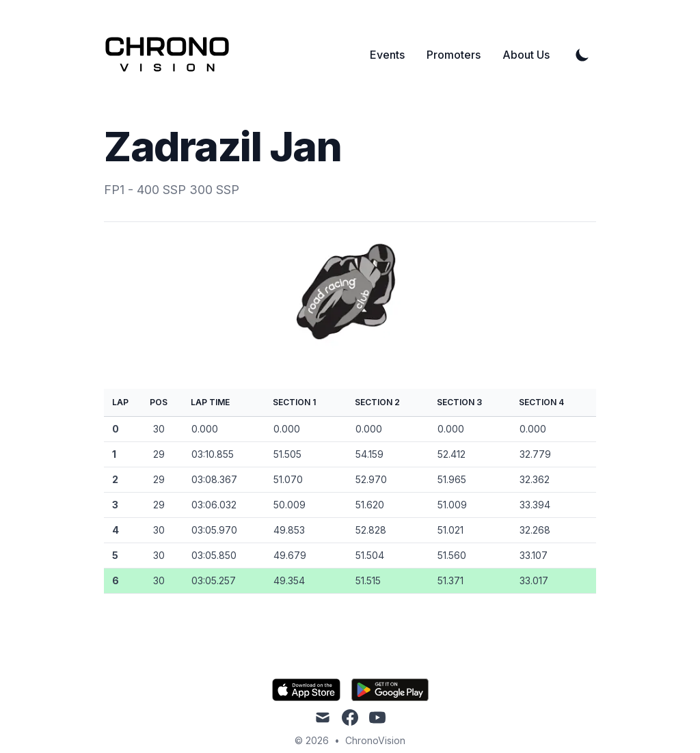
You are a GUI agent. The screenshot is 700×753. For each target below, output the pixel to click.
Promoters (454, 55)
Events (387, 55)
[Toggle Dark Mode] (582, 55)
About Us (526, 55)
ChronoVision (375, 740)
